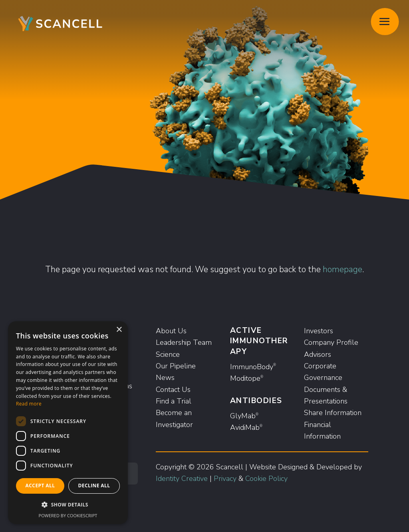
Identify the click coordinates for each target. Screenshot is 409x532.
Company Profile (331, 342)
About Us (171, 331)
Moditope (247, 378)
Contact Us (173, 390)
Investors (319, 331)
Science (168, 354)
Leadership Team (184, 342)
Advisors (318, 354)
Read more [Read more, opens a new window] (29, 404)
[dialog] (68, 423)
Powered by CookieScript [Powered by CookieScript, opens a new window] (68, 515)
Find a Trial (174, 401)
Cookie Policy (266, 479)
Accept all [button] (40, 486)
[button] (68, 505)
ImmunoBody (253, 367)
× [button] (119, 330)
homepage (342, 269)
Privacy (225, 479)
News (165, 378)
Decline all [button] (94, 486)
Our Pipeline (176, 366)
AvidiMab (246, 427)
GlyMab (244, 416)
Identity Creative (182, 479)
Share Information (333, 413)
